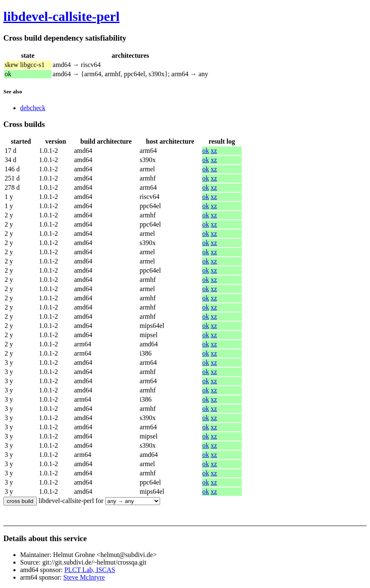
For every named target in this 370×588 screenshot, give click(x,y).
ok (206, 151)
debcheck (33, 108)
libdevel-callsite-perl (61, 16)
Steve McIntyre (84, 577)
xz (214, 151)
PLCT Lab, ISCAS (90, 570)
